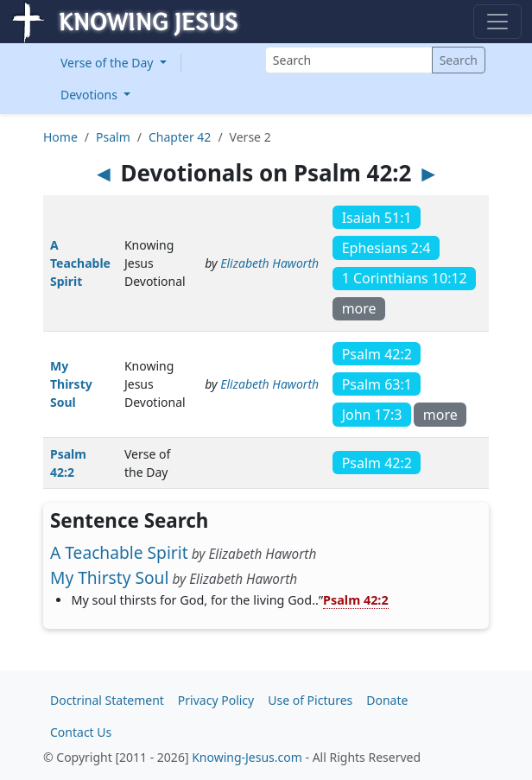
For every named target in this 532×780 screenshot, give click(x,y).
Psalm (113, 137)
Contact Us (81, 732)
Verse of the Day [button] (108, 63)
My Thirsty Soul (71, 384)
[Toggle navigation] (497, 22)
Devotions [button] (91, 95)
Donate (387, 700)
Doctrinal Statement (107, 700)
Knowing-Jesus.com (247, 757)
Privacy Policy (216, 700)
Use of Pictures (310, 700)
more (359, 308)
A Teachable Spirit (80, 263)
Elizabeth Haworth (269, 263)
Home (60, 137)
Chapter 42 (180, 137)
